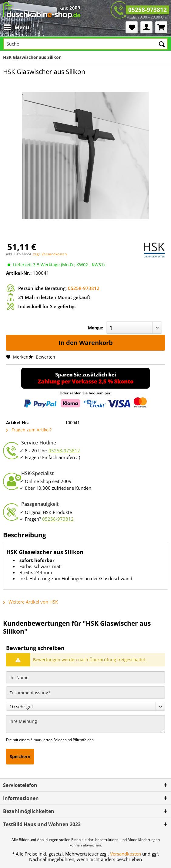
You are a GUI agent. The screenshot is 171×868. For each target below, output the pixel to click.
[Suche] (85, 44)
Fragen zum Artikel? (29, 430)
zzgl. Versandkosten (50, 254)
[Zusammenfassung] (85, 693)
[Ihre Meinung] (85, 724)
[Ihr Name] (85, 677)
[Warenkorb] (161, 27)
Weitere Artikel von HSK (30, 602)
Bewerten (42, 357)
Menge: (96, 328)
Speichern (20, 756)
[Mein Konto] (146, 27)
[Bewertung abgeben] (85, 706)
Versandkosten (126, 854)
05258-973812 (148, 10)
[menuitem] (17, 27)
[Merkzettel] (132, 27)
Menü (16, 27)
